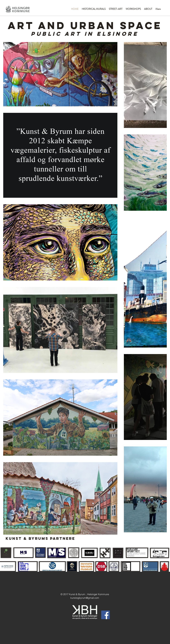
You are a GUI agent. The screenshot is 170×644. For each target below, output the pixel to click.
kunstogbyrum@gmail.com (85, 598)
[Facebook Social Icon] (105, 615)
